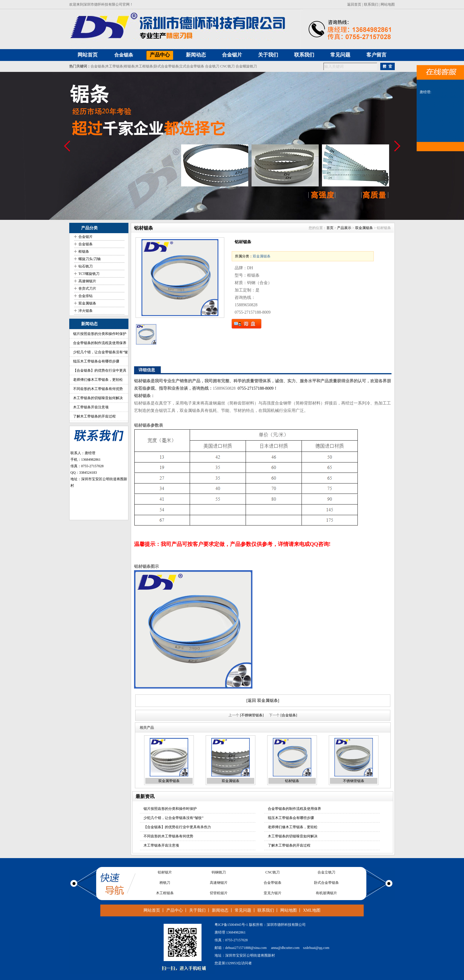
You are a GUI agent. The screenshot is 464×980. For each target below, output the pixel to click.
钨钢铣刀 (219, 873)
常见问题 (243, 910)
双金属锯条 (87, 303)
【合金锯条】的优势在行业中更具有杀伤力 (177, 827)
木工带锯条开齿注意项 (91, 407)
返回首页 (354, 4)
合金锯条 (124, 55)
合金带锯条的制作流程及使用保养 (100, 343)
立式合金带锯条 (192, 66)
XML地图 (312, 910)
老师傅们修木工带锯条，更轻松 (98, 380)
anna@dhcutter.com (285, 948)
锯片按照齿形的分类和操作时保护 (100, 334)
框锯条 (129, 66)
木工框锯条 (144, 66)
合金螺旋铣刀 (246, 66)
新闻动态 (220, 910)
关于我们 (197, 910)
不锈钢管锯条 (354, 781)
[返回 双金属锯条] (263, 701)
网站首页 (152, 910)
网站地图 (388, 4)
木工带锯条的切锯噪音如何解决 (98, 398)
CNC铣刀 (227, 66)
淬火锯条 (86, 311)
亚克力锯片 (273, 894)
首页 (330, 228)
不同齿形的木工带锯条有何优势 (98, 389)
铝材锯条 (292, 781)
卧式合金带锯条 (166, 66)
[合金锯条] (289, 715)
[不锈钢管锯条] (252, 715)
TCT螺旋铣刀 (89, 274)
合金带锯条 (273, 883)
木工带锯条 (114, 66)
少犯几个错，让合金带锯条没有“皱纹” (174, 818)
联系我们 (371, 4)
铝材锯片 (165, 873)
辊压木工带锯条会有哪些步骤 (96, 361)
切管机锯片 (219, 894)
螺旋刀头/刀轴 (90, 259)
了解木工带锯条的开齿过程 (94, 416)
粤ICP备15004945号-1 (231, 925)
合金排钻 (86, 296)
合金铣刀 (212, 66)
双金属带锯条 (169, 781)
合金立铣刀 (326, 873)
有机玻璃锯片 (326, 894)
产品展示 (344, 228)
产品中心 (175, 910)
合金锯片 (86, 237)
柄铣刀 (165, 883)
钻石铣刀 (86, 266)
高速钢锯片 (87, 281)
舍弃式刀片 (87, 288)
